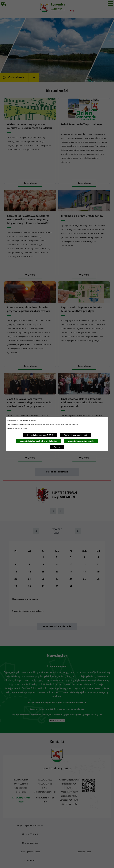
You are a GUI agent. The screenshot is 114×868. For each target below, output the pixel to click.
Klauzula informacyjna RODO (40, 435)
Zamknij (57, 447)
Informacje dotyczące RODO (17, 428)
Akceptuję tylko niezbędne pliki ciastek (39, 441)
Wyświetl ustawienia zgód (76, 435)
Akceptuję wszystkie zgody (81, 441)
